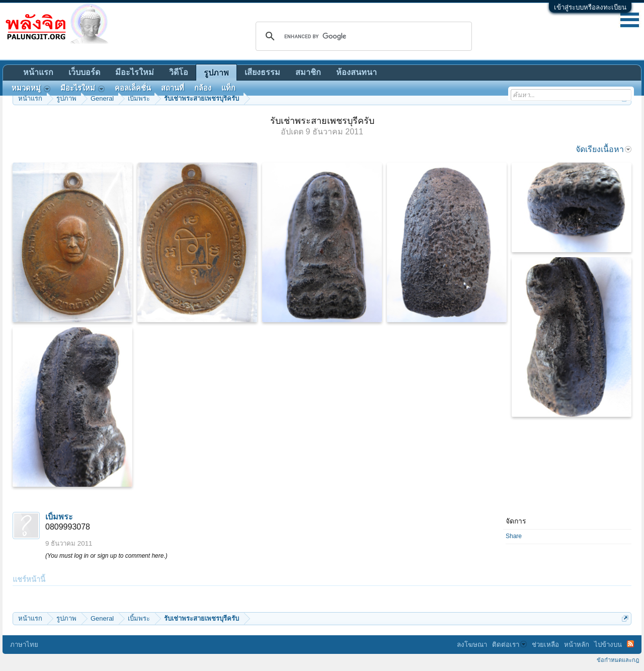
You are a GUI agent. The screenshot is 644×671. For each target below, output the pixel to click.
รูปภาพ (216, 73)
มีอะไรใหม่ (135, 72)
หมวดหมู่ (31, 88)
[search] (362, 36)
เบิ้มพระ (59, 517)
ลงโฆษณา (472, 645)
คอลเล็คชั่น (133, 88)
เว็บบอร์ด (84, 72)
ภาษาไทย (24, 645)
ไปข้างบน (608, 645)
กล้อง (203, 88)
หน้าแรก (38, 72)
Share (514, 536)
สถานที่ (173, 88)
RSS (630, 644)
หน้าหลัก (577, 645)
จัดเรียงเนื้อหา (603, 149)
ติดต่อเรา (509, 645)
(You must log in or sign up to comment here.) (106, 556)
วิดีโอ (179, 72)
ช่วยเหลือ (545, 645)
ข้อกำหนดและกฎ (618, 660)
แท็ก (228, 88)
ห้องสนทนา (356, 72)
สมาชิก (308, 72)
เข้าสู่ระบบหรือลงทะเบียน (590, 7)
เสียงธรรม (262, 72)
